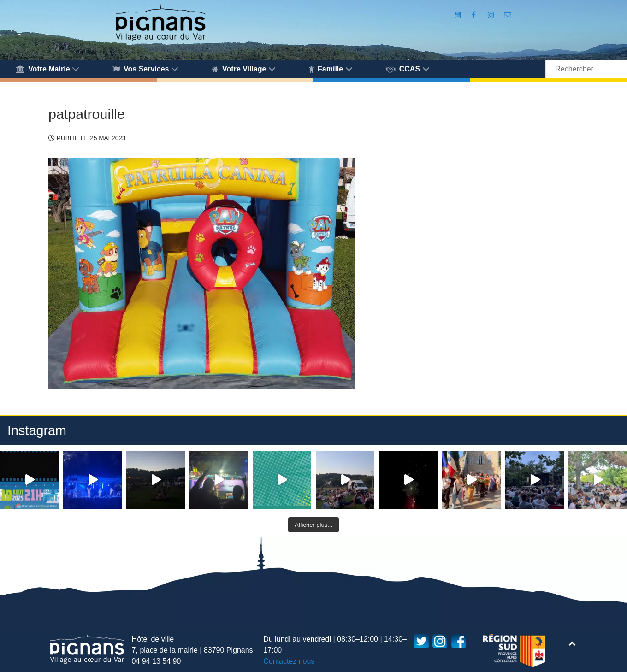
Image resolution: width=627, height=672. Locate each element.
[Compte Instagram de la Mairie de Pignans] (492, 15)
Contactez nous (289, 661)
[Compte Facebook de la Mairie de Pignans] (475, 15)
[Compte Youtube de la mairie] (459, 15)
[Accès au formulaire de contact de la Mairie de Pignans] (507, 15)
